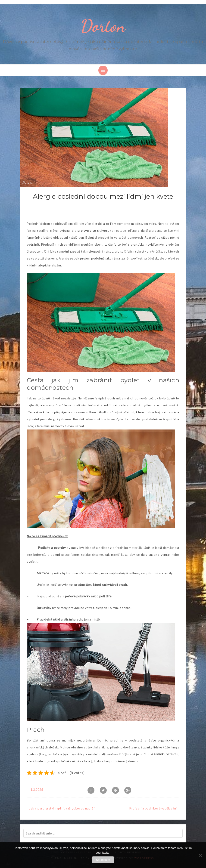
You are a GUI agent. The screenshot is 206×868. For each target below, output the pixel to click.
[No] (200, 855)
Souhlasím (103, 860)
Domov (28, 182)
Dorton (103, 26)
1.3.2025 (37, 790)
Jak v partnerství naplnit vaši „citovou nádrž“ (62, 808)
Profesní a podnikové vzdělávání (153, 808)
